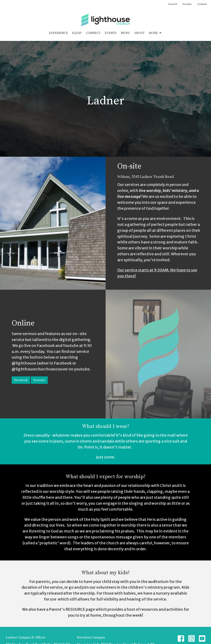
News (125, 33)
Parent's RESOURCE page (72, 609)
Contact (202, 4)
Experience (58, 33)
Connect (93, 33)
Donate (187, 4)
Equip (77, 33)
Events (111, 33)
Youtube (39, 380)
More (155, 33)
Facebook (21, 380)
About (139, 33)
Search (173, 4)
